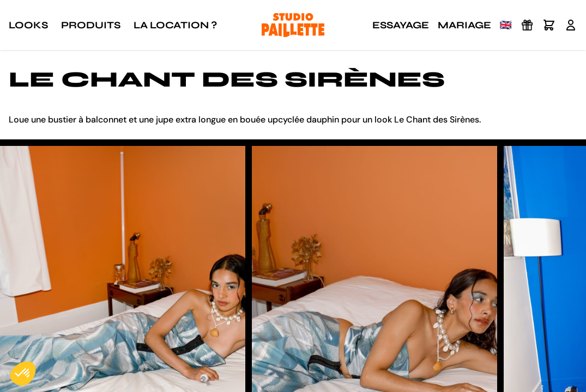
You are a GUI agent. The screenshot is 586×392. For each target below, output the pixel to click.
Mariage (464, 25)
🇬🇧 (506, 25)
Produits (91, 25)
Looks (28, 25)
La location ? (175, 25)
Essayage (401, 25)
